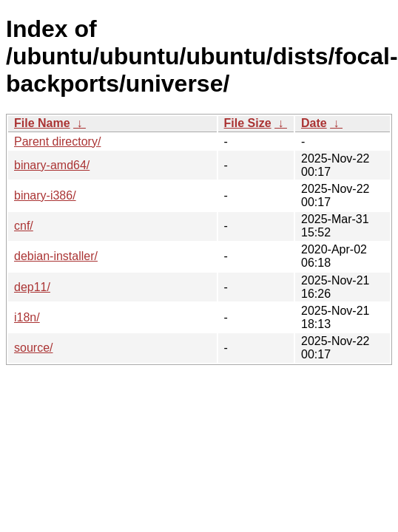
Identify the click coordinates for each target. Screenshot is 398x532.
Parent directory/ (57, 141)
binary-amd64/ (52, 165)
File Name (42, 123)
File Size (248, 123)
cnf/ (24, 226)
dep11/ (32, 287)
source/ (33, 348)
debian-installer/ (56, 256)
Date (314, 123)
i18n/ (27, 317)
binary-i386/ (45, 195)
